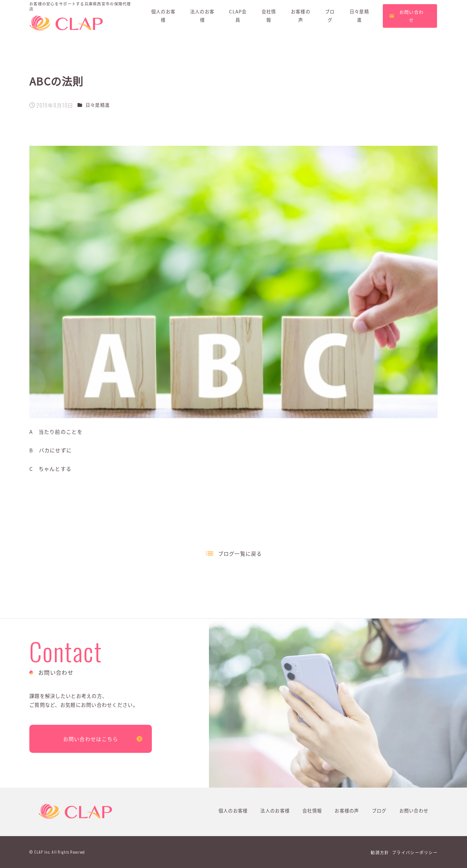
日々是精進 (98, 105)
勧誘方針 (380, 852)
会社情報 (312, 811)
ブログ (379, 811)
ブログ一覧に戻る (240, 553)
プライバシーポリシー (415, 852)
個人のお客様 (233, 811)
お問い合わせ (414, 811)
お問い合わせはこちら (91, 739)
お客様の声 (347, 811)
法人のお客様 (275, 811)
